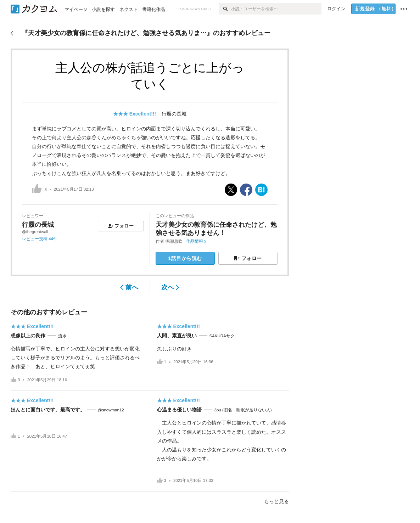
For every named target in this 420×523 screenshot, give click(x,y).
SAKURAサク (222, 336)
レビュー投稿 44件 (40, 239)
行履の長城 (174, 114)
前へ (129, 287)
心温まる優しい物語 (179, 410)
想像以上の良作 (28, 336)
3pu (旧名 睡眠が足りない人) (243, 410)
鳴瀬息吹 (174, 241)
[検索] (225, 9)
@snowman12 (111, 410)
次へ (170, 287)
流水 (62, 336)
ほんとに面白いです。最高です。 (48, 410)
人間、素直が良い (177, 336)
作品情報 (196, 241)
